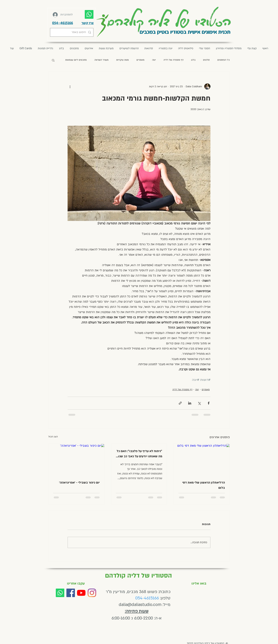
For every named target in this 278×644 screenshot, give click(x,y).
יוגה (154, 60)
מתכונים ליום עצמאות (76, 60)
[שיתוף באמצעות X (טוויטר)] (199, 403)
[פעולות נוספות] (70, 87)
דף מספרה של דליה (173, 60)
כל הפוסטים (224, 60)
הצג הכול (53, 437)
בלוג (193, 60)
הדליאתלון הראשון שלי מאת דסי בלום (204, 485)
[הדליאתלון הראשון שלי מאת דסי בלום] (202, 460)
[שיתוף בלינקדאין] (190, 403)
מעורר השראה (101, 60)
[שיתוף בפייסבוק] (209, 403)
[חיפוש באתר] (72, 32)
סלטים (206, 60)
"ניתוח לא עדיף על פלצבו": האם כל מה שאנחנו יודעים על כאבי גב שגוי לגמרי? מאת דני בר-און (139, 454)
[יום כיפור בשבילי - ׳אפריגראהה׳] (76, 460)
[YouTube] (81, 593)
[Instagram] (92, 593)
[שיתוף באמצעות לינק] (180, 403)
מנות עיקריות (122, 60)
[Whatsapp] (60, 593)
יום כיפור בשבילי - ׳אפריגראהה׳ (79, 483)
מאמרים (140, 60)
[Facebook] (71, 593)
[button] (89, 48)
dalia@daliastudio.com (140, 605)
